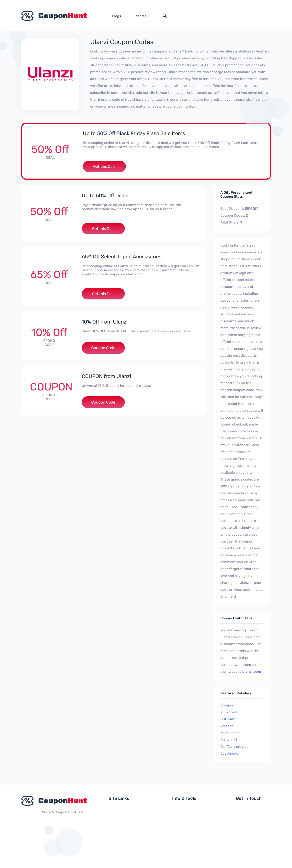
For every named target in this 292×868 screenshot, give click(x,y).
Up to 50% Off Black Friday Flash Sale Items (134, 133)
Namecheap (230, 733)
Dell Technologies (234, 747)
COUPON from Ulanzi (107, 377)
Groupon (227, 705)
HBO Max (228, 719)
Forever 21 (229, 740)
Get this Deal (104, 167)
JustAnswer (230, 754)
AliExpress (229, 712)
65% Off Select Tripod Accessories (122, 257)
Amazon (227, 726)
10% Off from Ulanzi (105, 322)
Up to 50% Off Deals (105, 196)
